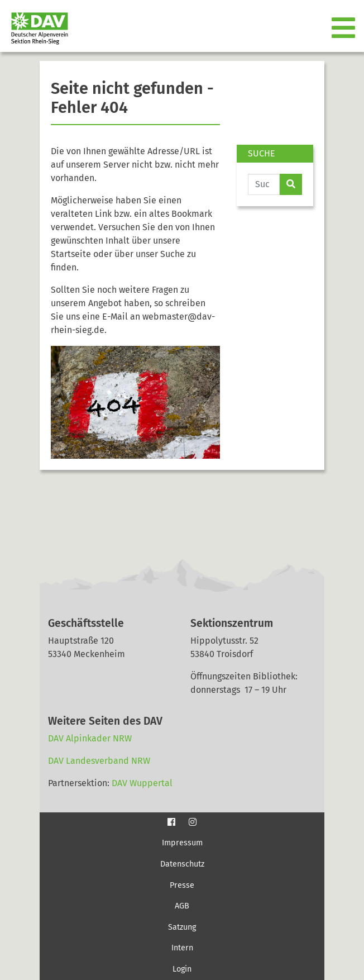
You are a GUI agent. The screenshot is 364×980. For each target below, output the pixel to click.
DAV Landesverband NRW (99, 761)
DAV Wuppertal (142, 783)
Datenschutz (182, 864)
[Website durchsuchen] (264, 184)
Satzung (182, 927)
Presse (182, 885)
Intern (182, 948)
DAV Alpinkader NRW (90, 738)
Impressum (182, 843)
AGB (182, 906)
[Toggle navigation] (344, 28)
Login (182, 969)
